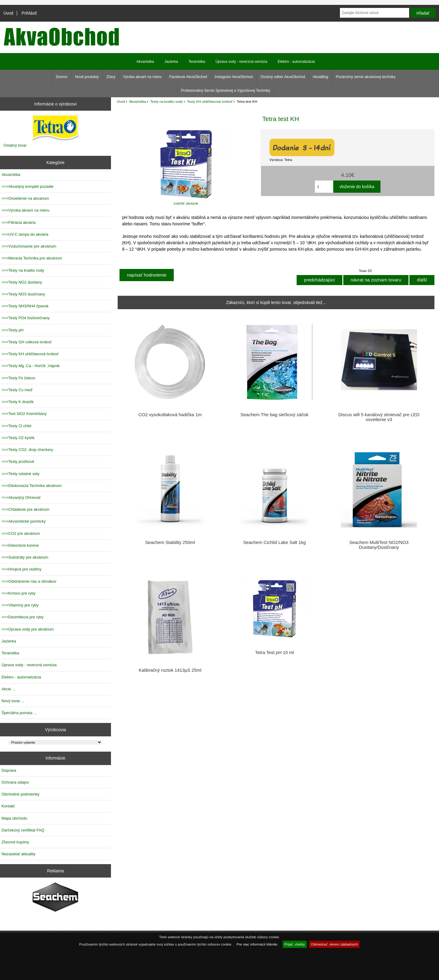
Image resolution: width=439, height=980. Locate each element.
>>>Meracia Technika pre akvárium (32, 258)
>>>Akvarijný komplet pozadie (27, 186)
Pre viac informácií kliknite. (257, 944)
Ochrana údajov (15, 782)
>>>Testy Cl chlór (17, 426)
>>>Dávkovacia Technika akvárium (32, 486)
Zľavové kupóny (15, 842)
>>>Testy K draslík (18, 402)
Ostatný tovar (15, 145)
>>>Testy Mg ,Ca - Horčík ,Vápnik (31, 366)
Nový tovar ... (13, 701)
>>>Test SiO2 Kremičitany (24, 414)
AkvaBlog (321, 77)
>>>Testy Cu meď (17, 390)
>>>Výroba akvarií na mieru (25, 210)
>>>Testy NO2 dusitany (22, 282)
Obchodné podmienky (20, 794)
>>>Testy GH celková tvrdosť (27, 342)
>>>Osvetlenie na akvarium (25, 198)
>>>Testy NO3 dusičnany (23, 294)
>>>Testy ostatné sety (20, 474)
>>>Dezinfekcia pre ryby (23, 617)
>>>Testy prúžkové (18, 461)
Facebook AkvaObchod (188, 77)
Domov (62, 77)
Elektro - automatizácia (296, 62)
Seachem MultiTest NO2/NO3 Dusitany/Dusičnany (379, 545)
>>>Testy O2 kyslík (18, 438)
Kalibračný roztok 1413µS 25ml (170, 670)
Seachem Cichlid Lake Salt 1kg (275, 542)
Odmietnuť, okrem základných (335, 944)
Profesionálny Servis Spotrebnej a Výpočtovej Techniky (226, 91)
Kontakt (8, 806)
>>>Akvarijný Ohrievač (21, 497)
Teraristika (197, 62)
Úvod (8, 13)
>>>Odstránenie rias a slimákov (29, 581)
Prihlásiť (29, 13)
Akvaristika (137, 101)
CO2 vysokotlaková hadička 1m (170, 415)
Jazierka (171, 62)
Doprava (9, 770)
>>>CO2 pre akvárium (21, 533)
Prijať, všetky (295, 944)
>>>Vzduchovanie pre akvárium (29, 246)
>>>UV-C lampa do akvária (25, 234)
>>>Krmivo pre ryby (19, 593)
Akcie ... (8, 689)
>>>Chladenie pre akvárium (25, 509)
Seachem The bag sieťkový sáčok (275, 415)
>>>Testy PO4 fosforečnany (26, 318)
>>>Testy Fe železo (18, 378)
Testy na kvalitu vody (167, 101)
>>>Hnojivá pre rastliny (21, 569)
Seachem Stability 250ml (170, 542)
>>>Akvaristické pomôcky (24, 521)
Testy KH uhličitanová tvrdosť (210, 101)
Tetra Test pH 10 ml (275, 653)
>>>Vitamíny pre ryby (20, 605)
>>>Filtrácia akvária (19, 222)
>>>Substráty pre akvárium (25, 557)
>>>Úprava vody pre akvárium (28, 629)
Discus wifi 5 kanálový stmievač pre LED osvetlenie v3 (379, 417)
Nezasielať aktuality (18, 854)
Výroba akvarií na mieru (142, 77)
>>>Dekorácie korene (20, 545)
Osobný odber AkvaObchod (283, 77)
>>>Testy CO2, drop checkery (27, 450)
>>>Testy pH (12, 330)
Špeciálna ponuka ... (19, 713)
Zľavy (111, 77)
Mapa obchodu (14, 818)
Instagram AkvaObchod (234, 77)
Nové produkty (87, 77)
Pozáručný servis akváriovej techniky (366, 77)
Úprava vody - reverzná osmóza (241, 62)
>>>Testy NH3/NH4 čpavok (25, 306)
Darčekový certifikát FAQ (23, 830)
